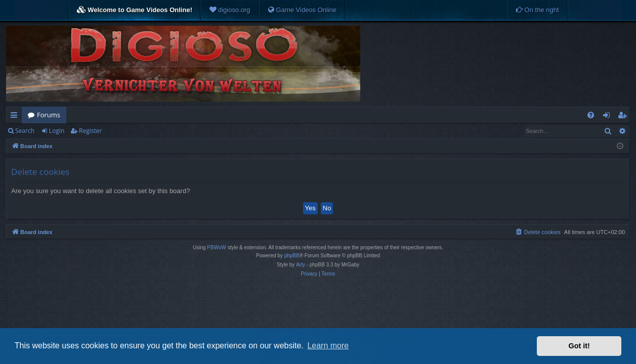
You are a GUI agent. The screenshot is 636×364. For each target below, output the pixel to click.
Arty (301, 265)
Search (25, 131)
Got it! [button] (579, 346)
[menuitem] (230, 10)
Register (90, 131)
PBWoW (217, 247)
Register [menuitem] (624, 117)
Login (57, 131)
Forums (49, 115)
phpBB (292, 256)
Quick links (16, 117)
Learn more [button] (328, 346)
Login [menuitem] (608, 117)
